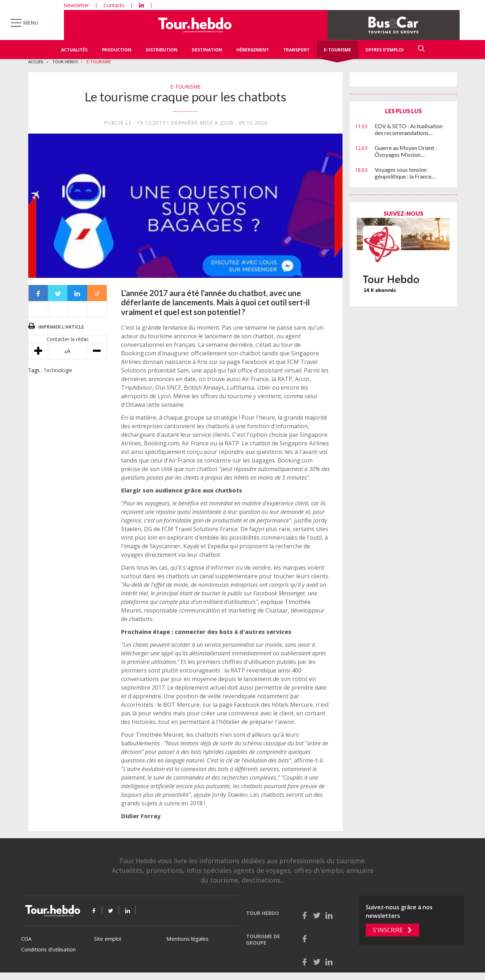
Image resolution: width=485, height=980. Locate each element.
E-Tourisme (337, 50)
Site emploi (107, 939)
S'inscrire (388, 930)
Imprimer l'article (61, 327)
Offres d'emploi (384, 50)
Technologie (58, 370)
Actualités (74, 50)
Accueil (36, 62)
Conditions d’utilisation (48, 949)
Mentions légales (187, 939)
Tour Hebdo (65, 62)
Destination (207, 50)
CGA (26, 939)
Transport (296, 50)
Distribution (162, 50)
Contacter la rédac (68, 339)
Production (117, 50)
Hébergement (253, 50)
